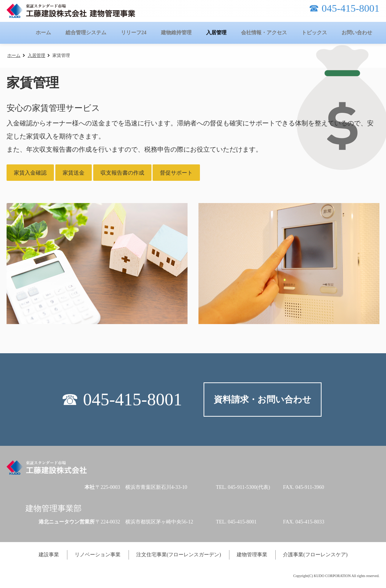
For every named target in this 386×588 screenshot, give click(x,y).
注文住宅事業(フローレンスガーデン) (179, 555)
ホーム (14, 55)
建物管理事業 (252, 555)
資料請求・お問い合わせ (263, 400)
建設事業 (49, 555)
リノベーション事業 (98, 555)
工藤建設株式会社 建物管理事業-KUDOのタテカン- (71, 11)
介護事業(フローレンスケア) (315, 555)
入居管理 (36, 55)
